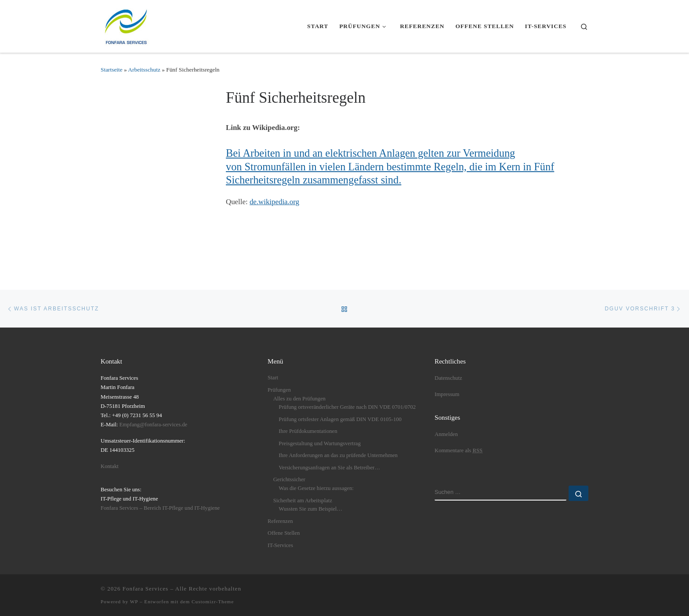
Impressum (447, 394)
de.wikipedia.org (274, 202)
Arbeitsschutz (144, 70)
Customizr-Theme (213, 602)
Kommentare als (459, 450)
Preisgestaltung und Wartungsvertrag (319, 443)
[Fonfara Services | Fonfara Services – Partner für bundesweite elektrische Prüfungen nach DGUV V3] (127, 25)
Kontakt (110, 466)
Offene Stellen (284, 533)
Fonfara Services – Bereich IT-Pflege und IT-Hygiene (160, 508)
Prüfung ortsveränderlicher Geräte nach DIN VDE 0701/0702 (347, 407)
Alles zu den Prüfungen (299, 399)
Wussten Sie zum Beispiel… (310, 509)
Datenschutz (448, 378)
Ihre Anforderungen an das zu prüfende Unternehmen (338, 455)
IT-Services (280, 545)
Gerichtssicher (289, 479)
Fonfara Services (145, 589)
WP (134, 602)
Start (273, 378)
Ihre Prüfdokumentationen (308, 431)
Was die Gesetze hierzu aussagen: (316, 488)
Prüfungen (279, 390)
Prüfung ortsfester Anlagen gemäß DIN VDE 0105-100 (340, 419)
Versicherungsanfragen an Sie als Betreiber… (329, 468)
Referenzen (280, 521)
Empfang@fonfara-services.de (154, 425)
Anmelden (446, 434)
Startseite (112, 70)
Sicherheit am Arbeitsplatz (303, 501)
